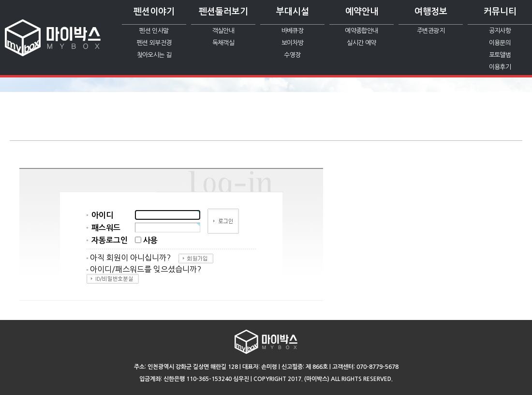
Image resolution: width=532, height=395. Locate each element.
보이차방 (292, 43)
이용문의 (500, 43)
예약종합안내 (361, 31)
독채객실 (223, 43)
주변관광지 (431, 31)
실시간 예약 (361, 43)
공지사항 (500, 31)
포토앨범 (500, 55)
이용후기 (500, 67)
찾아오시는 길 (154, 55)
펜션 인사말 (154, 31)
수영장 (292, 55)
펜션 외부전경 (154, 43)
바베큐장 (292, 31)
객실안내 (223, 31)
